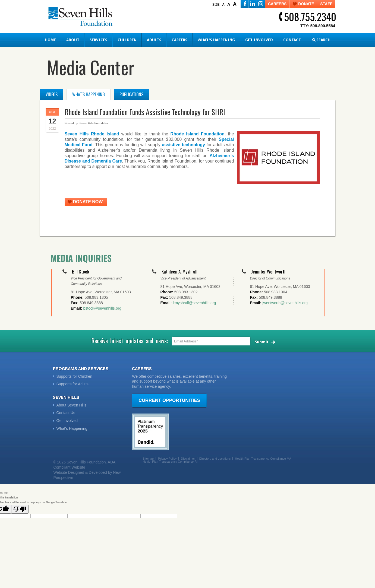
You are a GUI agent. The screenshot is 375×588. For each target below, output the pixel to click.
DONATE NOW (88, 202)
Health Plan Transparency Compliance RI (170, 462)
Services (98, 40)
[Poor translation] (20, 509)
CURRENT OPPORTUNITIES (169, 400)
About (73, 40)
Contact (292, 40)
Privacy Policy (167, 459)
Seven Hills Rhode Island (92, 134)
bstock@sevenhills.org (102, 308)
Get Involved (259, 40)
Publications (131, 94)
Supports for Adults (73, 384)
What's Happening (216, 40)
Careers (179, 40)
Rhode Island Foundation (198, 134)
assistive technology (183, 145)
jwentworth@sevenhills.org (285, 303)
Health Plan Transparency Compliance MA (263, 459)
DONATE (306, 4)
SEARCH (323, 40)
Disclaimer (188, 459)
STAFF (326, 4)
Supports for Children (74, 376)
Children (127, 40)
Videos (52, 94)
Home (50, 40)
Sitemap (148, 459)
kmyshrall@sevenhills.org (194, 303)
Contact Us (66, 413)
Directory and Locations (215, 459)
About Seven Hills (72, 405)
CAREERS (277, 4)
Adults (154, 40)
